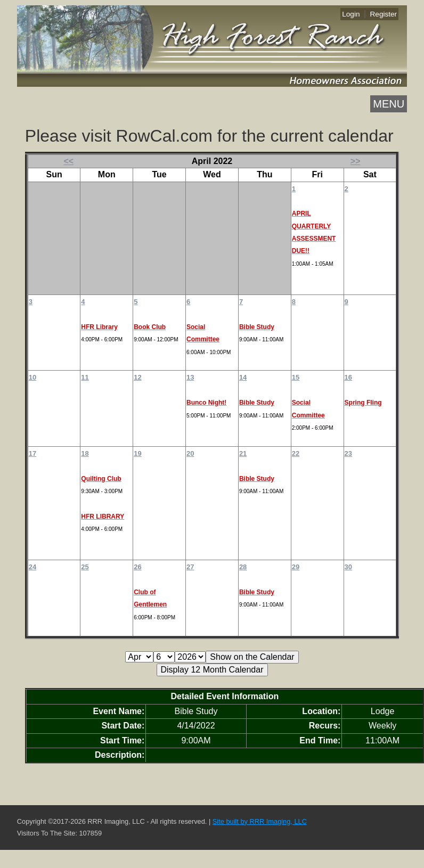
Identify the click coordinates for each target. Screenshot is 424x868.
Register (384, 14)
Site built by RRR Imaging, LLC (260, 821)
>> (356, 161)
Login (351, 14)
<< (69, 161)
